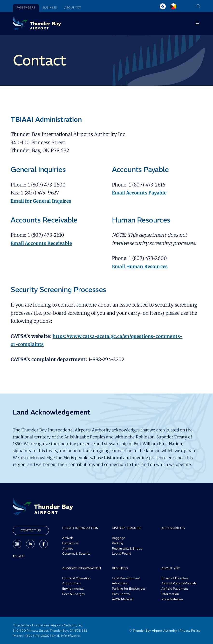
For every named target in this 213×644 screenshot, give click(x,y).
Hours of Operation (76, 578)
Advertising (120, 583)
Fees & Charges (73, 593)
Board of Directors (175, 578)
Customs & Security (76, 553)
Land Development (126, 578)
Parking (118, 543)
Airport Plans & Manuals (179, 583)
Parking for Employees (129, 588)
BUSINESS (120, 568)
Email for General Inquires (42, 201)
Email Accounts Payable (141, 193)
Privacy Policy (190, 630)
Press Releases (172, 599)
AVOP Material (123, 599)
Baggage (119, 538)
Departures (70, 543)
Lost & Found (122, 553)
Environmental (73, 588)
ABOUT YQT (171, 568)
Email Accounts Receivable (43, 243)
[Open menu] (197, 23)
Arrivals (68, 538)
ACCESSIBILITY (173, 528)
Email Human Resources (141, 266)
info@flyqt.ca (71, 635)
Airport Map (71, 583)
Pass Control (121, 593)
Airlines (68, 548)
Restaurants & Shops (127, 548)
